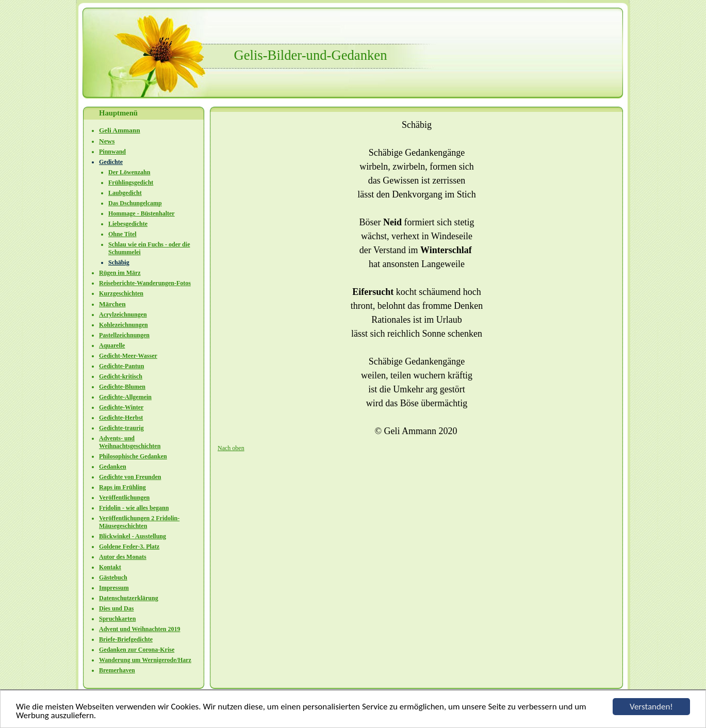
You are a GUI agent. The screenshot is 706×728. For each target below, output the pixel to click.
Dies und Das (116, 608)
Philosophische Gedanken (133, 456)
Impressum (114, 588)
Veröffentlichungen (124, 498)
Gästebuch (113, 577)
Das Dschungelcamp (135, 203)
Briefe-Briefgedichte (126, 639)
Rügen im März (120, 273)
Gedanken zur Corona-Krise (137, 650)
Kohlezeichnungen (124, 325)
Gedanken (113, 467)
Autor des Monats (123, 557)
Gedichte (111, 162)
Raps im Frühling (122, 487)
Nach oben (231, 448)
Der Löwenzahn (129, 172)
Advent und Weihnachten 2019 (139, 629)
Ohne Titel (122, 234)
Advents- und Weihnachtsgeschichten (130, 442)
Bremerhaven (117, 670)
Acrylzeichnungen (123, 315)
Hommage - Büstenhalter (142, 213)
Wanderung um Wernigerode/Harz (145, 660)
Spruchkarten (117, 619)
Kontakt (110, 567)
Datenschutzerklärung (129, 598)
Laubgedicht (125, 193)
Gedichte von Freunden (130, 477)
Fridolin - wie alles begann (134, 508)
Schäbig (119, 262)
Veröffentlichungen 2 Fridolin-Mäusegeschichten (139, 522)
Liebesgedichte (128, 224)
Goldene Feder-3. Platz (129, 547)
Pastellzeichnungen (124, 335)
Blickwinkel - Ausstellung (133, 536)
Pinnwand (112, 152)
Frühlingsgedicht (131, 183)
